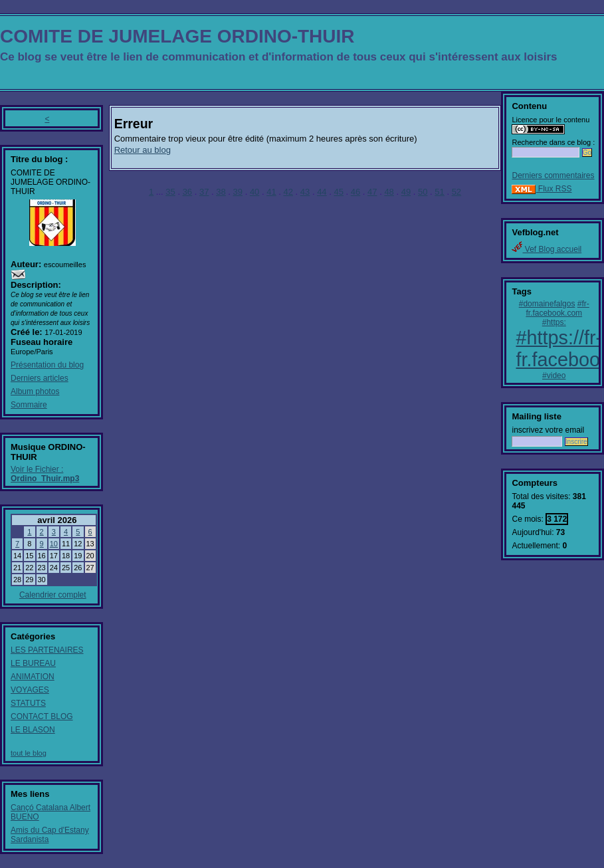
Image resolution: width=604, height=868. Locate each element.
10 (54, 544)
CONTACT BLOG (42, 716)
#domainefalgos (547, 304)
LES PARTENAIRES (47, 650)
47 (372, 192)
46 (355, 192)
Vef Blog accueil (547, 249)
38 (221, 192)
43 (305, 192)
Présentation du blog (47, 365)
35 (170, 192)
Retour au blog (143, 150)
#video (554, 376)
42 (288, 192)
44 (322, 192)
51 (439, 192)
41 (271, 192)
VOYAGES (30, 690)
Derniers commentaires (553, 175)
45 (338, 192)
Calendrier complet (53, 595)
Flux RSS (542, 189)
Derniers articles (40, 378)
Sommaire (29, 405)
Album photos (35, 391)
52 (456, 192)
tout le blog (29, 753)
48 (389, 192)
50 (423, 192)
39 (238, 192)
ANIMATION (33, 677)
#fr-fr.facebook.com (557, 308)
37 (204, 192)
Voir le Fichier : (45, 474)
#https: (554, 322)
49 (406, 192)
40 (254, 192)
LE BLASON (33, 730)
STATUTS (28, 703)
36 (187, 192)
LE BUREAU (33, 663)
